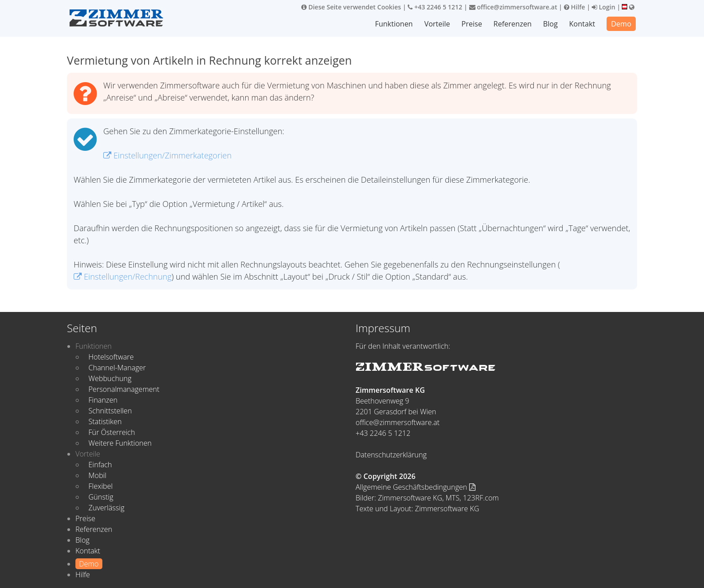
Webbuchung (110, 378)
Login (603, 7)
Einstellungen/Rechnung (123, 276)
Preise (472, 24)
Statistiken (105, 421)
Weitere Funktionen (120, 443)
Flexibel (101, 486)
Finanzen (103, 400)
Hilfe (574, 7)
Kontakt (582, 24)
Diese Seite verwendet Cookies (351, 7)
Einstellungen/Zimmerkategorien (167, 155)
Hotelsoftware (111, 357)
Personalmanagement (124, 389)
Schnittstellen (110, 411)
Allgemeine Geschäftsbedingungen (416, 487)
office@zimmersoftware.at (513, 7)
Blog (550, 24)
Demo (621, 24)
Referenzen (513, 24)
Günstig (101, 497)
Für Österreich (112, 432)
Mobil (97, 475)
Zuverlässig (106, 508)
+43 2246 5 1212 (435, 7)
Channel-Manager (117, 368)
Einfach (100, 465)
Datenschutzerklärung (391, 455)
